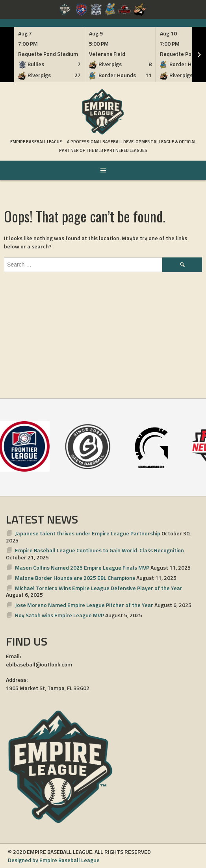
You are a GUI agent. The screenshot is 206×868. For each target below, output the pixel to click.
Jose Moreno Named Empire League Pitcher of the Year (84, 605)
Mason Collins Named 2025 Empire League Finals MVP (82, 567)
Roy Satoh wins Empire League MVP (59, 615)
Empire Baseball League (36, 142)
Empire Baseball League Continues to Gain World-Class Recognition (99, 550)
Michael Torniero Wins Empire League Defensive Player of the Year (99, 588)
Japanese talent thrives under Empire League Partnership (88, 533)
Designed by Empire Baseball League (54, 860)
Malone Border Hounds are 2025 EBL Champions (75, 578)
